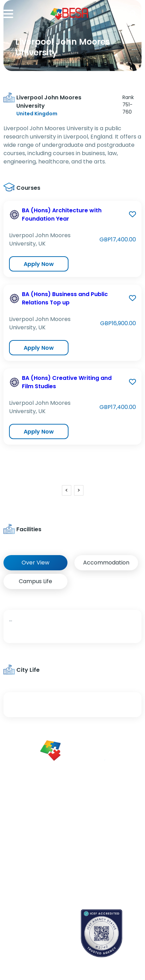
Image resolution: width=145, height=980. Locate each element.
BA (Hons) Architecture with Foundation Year (62, 215)
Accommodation (106, 563)
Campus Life (35, 581)
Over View (35, 563)
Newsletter (16, 846)
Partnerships (98, 825)
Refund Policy (100, 880)
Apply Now (39, 264)
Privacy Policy (100, 868)
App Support (18, 858)
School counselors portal (33, 944)
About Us (94, 812)
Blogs (10, 834)
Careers (93, 837)
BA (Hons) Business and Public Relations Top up (65, 298)
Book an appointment (30, 919)
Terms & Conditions (96, 852)
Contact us (17, 932)
